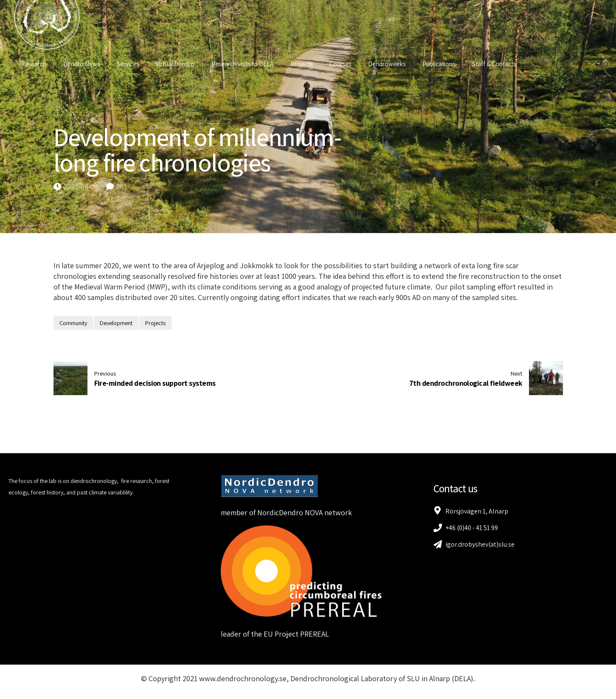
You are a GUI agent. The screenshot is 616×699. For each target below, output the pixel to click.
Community (73, 323)
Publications (441, 64)
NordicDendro (280, 512)
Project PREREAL (302, 634)
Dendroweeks (389, 64)
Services (130, 64)
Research (36, 64)
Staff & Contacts (496, 64)
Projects (304, 64)
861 (121, 187)
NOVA (314, 512)
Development (116, 323)
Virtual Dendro (177, 64)
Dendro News (84, 64)
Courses (342, 64)
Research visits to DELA (245, 64)
